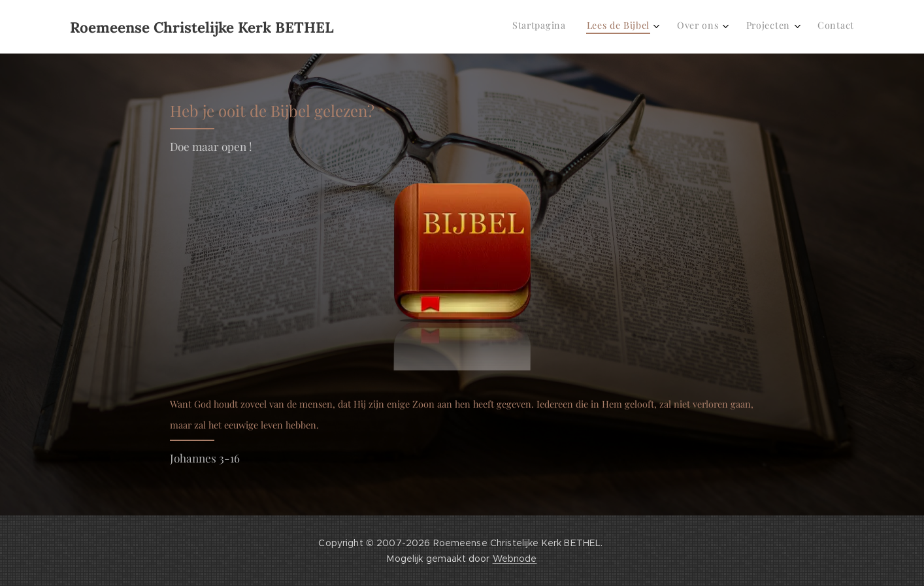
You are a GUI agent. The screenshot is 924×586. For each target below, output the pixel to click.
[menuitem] (754, 27)
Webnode (515, 559)
